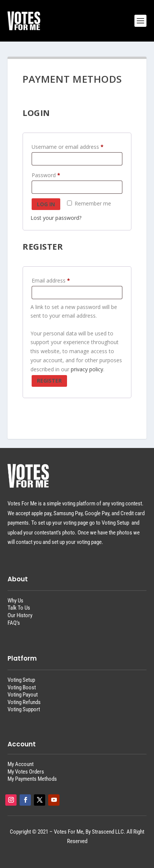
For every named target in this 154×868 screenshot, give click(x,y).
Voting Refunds (24, 702)
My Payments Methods (32, 779)
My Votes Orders (26, 772)
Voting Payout (23, 695)
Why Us (15, 601)
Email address (52, 281)
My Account (21, 764)
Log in (46, 204)
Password (47, 175)
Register (49, 381)
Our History (20, 615)
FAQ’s (14, 623)
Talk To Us (19, 608)
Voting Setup (21, 680)
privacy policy (87, 369)
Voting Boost (22, 687)
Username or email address (69, 147)
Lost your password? (56, 218)
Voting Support (24, 709)
